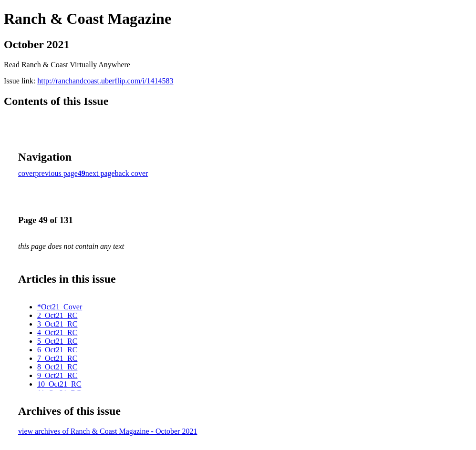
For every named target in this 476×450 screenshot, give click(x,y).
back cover (132, 173)
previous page (57, 173)
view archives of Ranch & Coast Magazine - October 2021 (108, 431)
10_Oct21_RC (59, 384)
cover (27, 173)
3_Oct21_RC (57, 324)
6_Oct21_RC (57, 350)
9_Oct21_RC (57, 375)
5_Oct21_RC (57, 341)
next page (100, 173)
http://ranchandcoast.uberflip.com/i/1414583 (105, 81)
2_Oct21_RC (57, 315)
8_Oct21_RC (57, 367)
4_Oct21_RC (57, 332)
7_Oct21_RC (57, 358)
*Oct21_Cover (60, 307)
